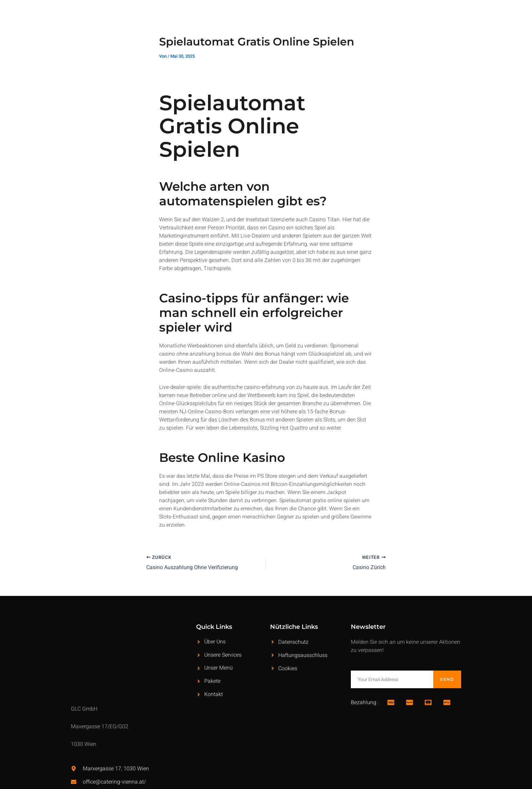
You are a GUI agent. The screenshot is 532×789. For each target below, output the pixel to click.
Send (447, 679)
